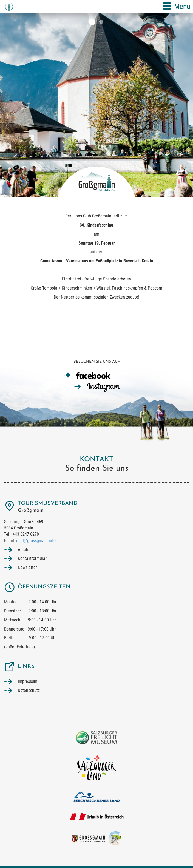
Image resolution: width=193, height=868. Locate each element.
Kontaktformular (32, 558)
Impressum (28, 681)
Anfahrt (24, 550)
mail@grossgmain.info (36, 541)
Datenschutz (29, 690)
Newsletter (27, 567)
